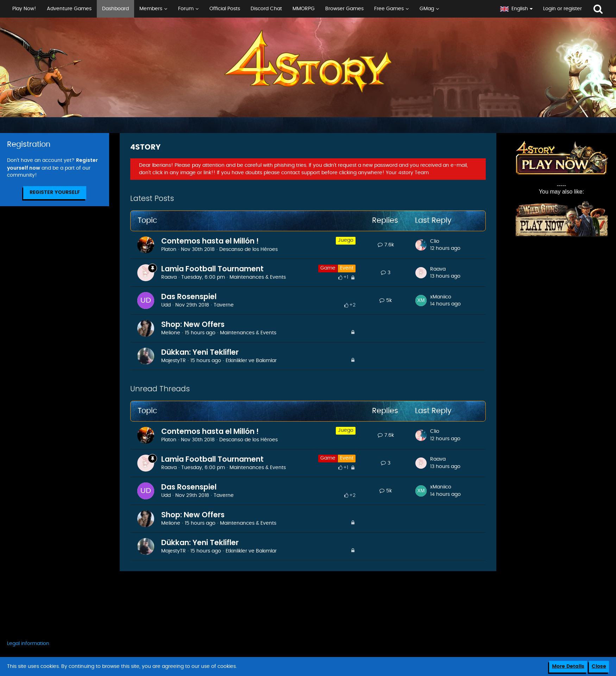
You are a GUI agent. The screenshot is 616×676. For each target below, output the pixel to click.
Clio (435, 241)
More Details (568, 666)
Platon (169, 249)
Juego (346, 240)
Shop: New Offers (193, 324)
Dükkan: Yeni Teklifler (200, 352)
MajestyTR (174, 361)
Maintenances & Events (258, 277)
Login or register (562, 9)
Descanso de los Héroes (249, 249)
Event (347, 268)
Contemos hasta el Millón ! (210, 241)
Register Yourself (55, 192)
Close (599, 666)
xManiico (441, 297)
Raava (169, 277)
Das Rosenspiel (189, 296)
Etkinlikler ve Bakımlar (251, 361)
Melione (171, 333)
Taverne (224, 305)
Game (328, 268)
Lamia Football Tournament (212, 269)
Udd (166, 305)
